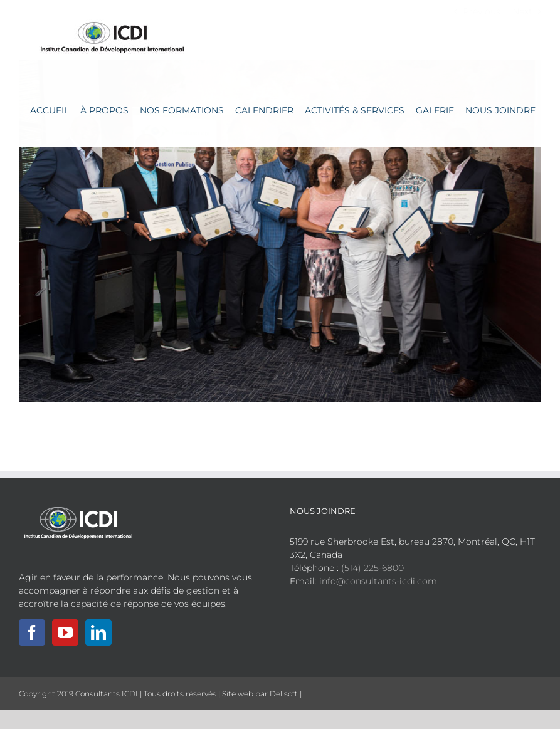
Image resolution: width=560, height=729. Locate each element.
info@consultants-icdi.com (378, 581)
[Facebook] (32, 632)
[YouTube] (65, 632)
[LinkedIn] (98, 632)
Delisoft (284, 694)
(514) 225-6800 (372, 568)
